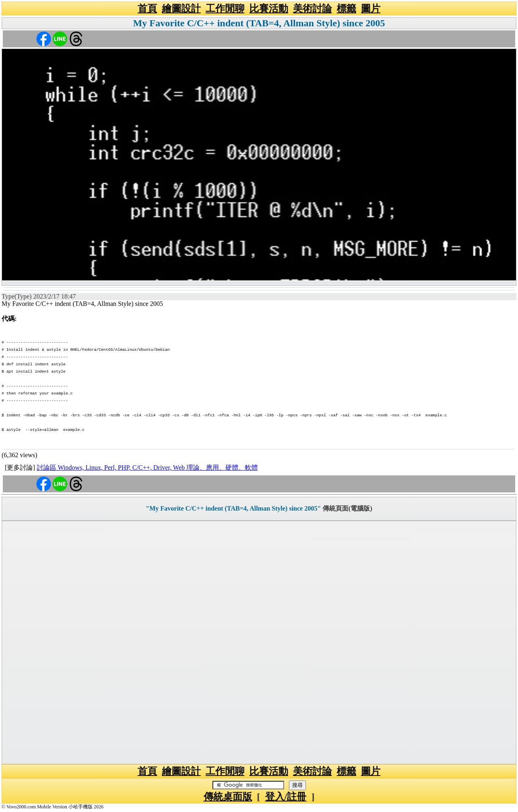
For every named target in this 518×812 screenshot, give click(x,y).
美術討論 (312, 8)
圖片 (371, 8)
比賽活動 (269, 8)
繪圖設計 (181, 8)
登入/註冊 (286, 797)
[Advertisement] (259, 642)
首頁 (147, 8)
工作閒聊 (225, 8)
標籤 (346, 8)
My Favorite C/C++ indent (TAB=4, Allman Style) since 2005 (259, 23)
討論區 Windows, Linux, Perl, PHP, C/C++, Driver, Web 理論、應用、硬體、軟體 (147, 467)
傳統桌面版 (228, 797)
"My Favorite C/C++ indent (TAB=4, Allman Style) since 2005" (233, 508)
